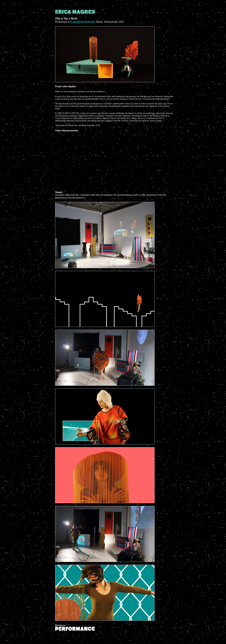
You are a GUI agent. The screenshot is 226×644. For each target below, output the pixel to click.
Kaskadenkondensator (82, 22)
